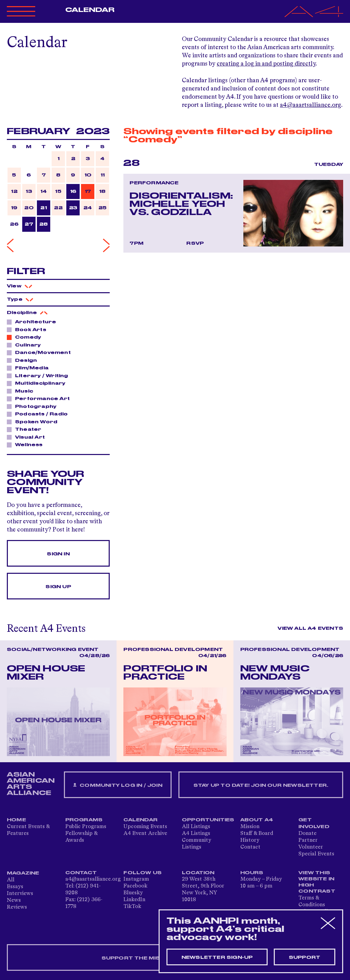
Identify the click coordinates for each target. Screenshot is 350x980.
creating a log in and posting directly (266, 64)
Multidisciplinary (38, 383)
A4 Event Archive (145, 834)
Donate (307, 834)
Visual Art (28, 437)
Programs (84, 820)
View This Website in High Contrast (317, 882)
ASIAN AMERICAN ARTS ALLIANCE (31, 784)
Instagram (136, 879)
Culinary (26, 345)
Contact (250, 847)
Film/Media (30, 368)
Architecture (34, 322)
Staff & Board (257, 834)
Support (305, 957)
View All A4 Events (310, 628)
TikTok (132, 907)
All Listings (196, 827)
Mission (250, 827)
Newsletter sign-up (217, 957)
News (14, 900)
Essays (15, 887)
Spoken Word (34, 422)
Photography (34, 406)
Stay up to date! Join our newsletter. (261, 785)
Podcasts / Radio (39, 414)
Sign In (58, 554)
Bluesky (133, 893)
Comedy (26, 337)
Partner (308, 840)
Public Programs (86, 827)
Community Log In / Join (118, 785)
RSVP (195, 243)
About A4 (257, 820)
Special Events (316, 854)
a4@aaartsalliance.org (311, 105)
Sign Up (58, 587)
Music (22, 391)
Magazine (23, 873)
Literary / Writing (40, 375)
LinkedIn (134, 900)
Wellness (27, 444)
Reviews (17, 907)
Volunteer (311, 847)
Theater (26, 429)
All (11, 880)
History (250, 840)
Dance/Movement (41, 352)
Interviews (20, 894)
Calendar (90, 10)
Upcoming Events (145, 827)
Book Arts (29, 329)
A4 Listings (196, 834)
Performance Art (41, 398)
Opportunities (208, 820)
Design (24, 360)
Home (16, 820)
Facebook (135, 886)
